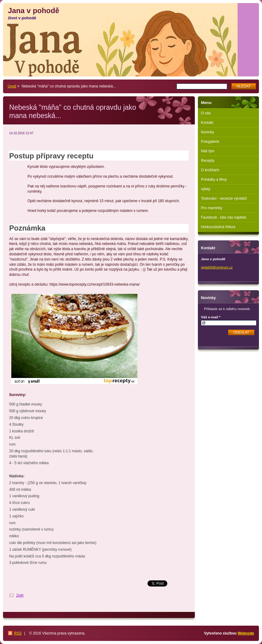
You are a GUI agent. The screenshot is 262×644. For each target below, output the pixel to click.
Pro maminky (212, 208)
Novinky (207, 132)
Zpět (20, 595)
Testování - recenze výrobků (224, 198)
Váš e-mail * (211, 317)
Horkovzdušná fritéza (218, 227)
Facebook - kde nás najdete (224, 217)
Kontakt (207, 123)
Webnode (246, 633)
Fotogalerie (210, 142)
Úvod (12, 86)
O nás (206, 113)
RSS (18, 633)
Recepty (208, 161)
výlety (206, 189)
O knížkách (210, 170)
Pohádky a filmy (214, 180)
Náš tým (208, 151)
